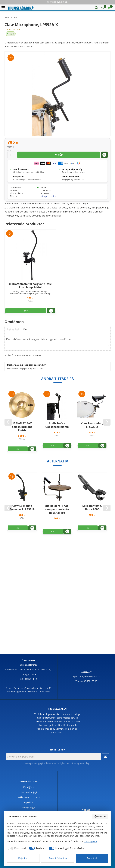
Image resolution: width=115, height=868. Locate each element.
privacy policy (90, 841)
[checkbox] (16, 848)
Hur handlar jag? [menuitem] (29, 792)
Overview (100, 816)
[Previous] (8, 422)
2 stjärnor (10, 329)
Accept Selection (58, 858)
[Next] (107, 422)
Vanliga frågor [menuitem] (29, 807)
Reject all (23, 858)
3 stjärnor (13, 329)
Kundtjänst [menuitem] (29, 787)
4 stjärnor (16, 329)
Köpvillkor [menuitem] (29, 802)
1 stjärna (7, 329)
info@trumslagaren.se (90, 676)
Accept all (92, 858)
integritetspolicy (82, 763)
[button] (4, 8)
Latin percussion (48, 196)
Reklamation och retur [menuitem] (29, 797)
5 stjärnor (18, 329)
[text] (57, 142)
